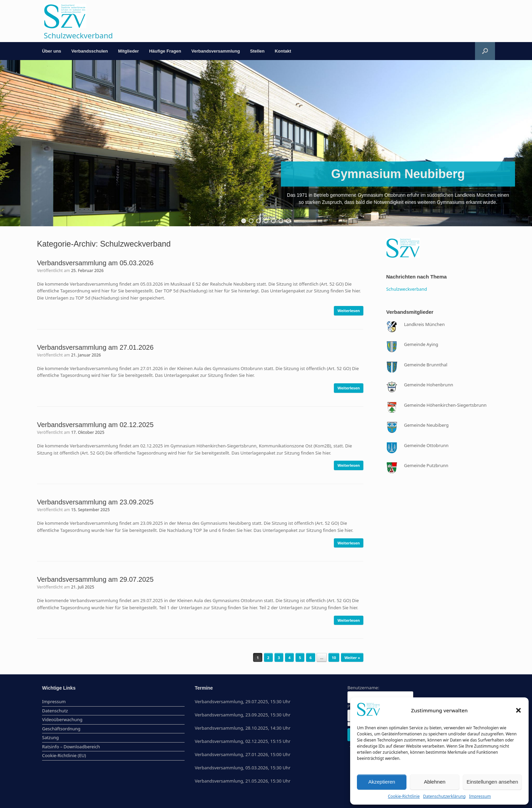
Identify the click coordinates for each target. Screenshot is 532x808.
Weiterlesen (349, 311)
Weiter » (352, 658)
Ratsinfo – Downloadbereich (71, 747)
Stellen (257, 51)
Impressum (480, 796)
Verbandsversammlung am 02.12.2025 (95, 425)
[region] (266, 143)
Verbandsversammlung (216, 51)
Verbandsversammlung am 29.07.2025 (95, 579)
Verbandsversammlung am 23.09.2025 (95, 502)
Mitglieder (128, 51)
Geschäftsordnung (61, 729)
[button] (518, 710)
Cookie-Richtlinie (404, 796)
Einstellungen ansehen (492, 782)
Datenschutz (55, 711)
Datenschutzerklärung (444, 796)
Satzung (50, 737)
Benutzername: (363, 688)
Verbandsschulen (90, 51)
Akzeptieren (382, 782)
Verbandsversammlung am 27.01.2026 (95, 347)
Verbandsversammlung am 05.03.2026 (95, 263)
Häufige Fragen (165, 51)
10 (334, 658)
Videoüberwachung (62, 719)
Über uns (52, 51)
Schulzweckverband (406, 289)
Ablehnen (434, 782)
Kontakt (283, 51)
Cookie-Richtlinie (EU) (64, 755)
